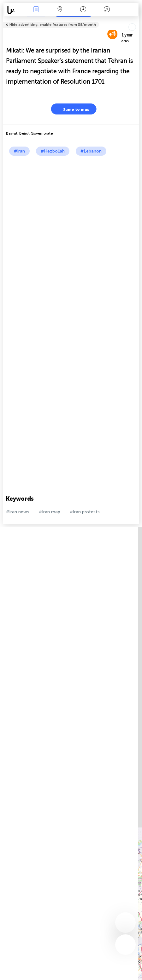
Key (107, 10)
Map (60, 10)
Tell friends (136, 21)
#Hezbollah (53, 151)
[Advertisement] (71, 230)
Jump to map (72, 109)
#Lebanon (91, 151)
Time (83, 10)
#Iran (19, 151)
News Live (36, 10)
